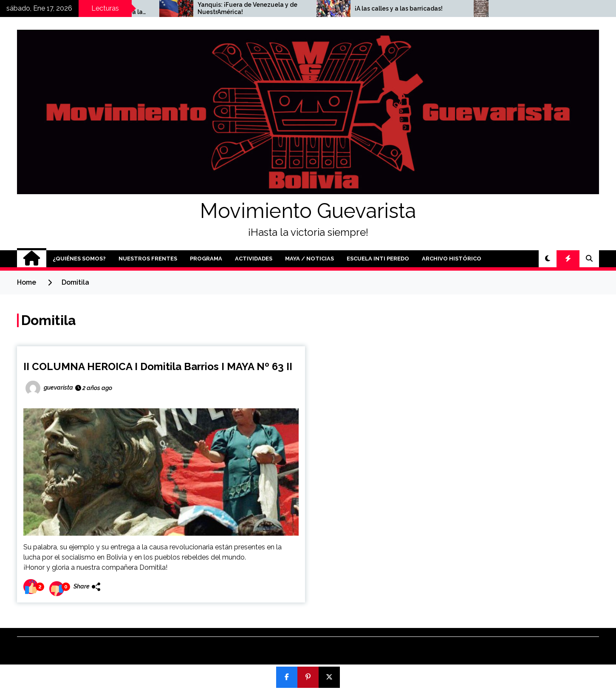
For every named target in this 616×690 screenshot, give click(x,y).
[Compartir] (287, 677)
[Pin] (308, 677)
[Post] (329, 677)
